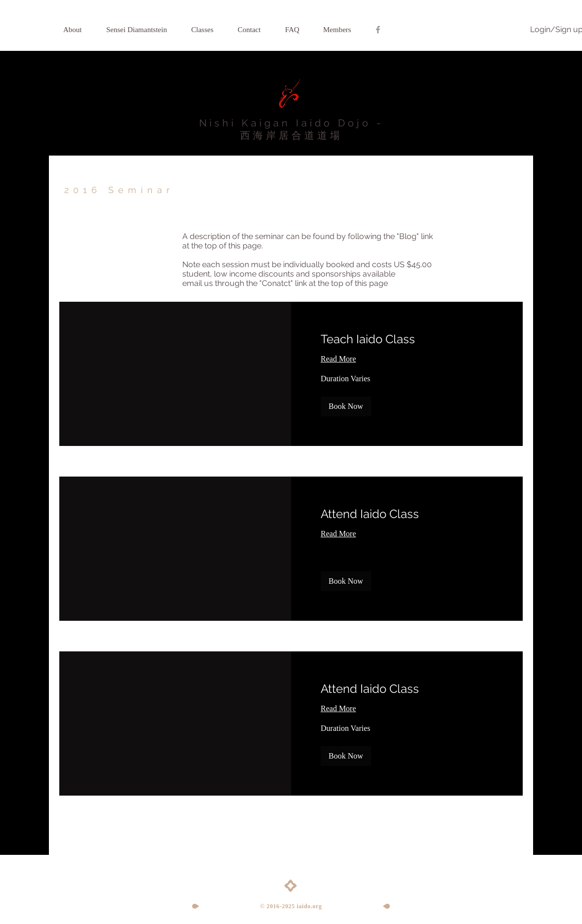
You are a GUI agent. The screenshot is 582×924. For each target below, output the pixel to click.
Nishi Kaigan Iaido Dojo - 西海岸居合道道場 (291, 129)
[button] (346, 406)
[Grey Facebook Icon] (378, 30)
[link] (407, 339)
